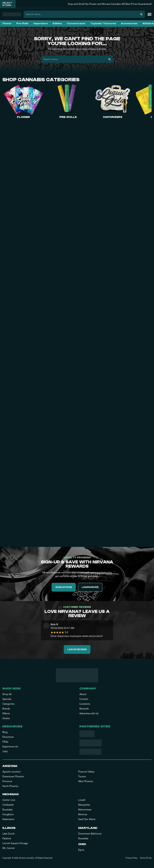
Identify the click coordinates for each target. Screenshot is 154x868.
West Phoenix (86, 781)
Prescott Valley (86, 772)
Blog (5, 732)
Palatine (7, 839)
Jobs (5, 751)
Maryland (88, 828)
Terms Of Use (146, 858)
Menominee (85, 810)
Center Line (9, 800)
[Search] (141, 14)
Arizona (10, 766)
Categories (8, 704)
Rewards (84, 709)
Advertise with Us (89, 714)
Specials (7, 699)
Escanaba (7, 810)
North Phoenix (10, 786)
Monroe (83, 814)
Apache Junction (12, 772)
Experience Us (10, 747)
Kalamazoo (8, 819)
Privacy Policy (132, 858)
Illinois (9, 828)
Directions (8, 737)
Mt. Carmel (8, 848)
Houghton (8, 814)
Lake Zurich (9, 834)
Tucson (82, 777)
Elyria (81, 850)
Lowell (82, 800)
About (83, 694)
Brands (6, 709)
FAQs (5, 742)
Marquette (84, 805)
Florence (7, 781)
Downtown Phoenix (13, 777)
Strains (6, 718)
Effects (6, 714)
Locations (85, 704)
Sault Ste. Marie (87, 819)
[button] (149, 14)
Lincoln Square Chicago (15, 843)
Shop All (7, 694)
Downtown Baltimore (90, 834)
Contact (84, 699)
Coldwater (8, 805)
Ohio (82, 844)
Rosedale (83, 839)
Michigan (10, 794)
